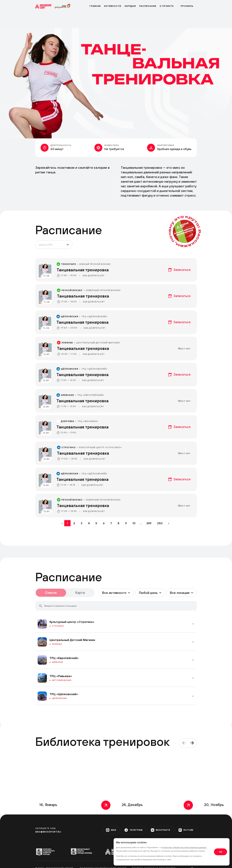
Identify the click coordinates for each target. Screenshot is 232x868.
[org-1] (47, 852)
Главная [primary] (95, 6)
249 (149, 523)
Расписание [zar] (148, 6)
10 (134, 523)
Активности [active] (113, 6)
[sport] (44, 6)
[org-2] (81, 851)
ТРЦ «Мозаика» (88, 421)
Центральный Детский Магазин (98, 343)
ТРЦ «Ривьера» (61, 676)
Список (51, 593)
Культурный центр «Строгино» (101, 447)
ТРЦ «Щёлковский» (94, 316)
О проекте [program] (167, 6)
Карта (80, 593)
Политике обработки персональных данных (185, 847)
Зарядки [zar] (130, 6)
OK (220, 852)
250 (160, 523)
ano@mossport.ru (48, 832)
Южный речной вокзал (95, 264)
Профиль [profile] (187, 6)
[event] (116, 270)
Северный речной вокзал (103, 290)
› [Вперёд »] (169, 523)
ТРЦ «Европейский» (91, 395)
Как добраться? (94, 276)
